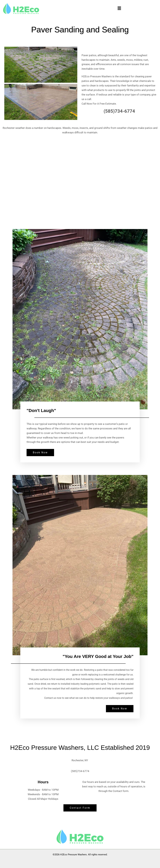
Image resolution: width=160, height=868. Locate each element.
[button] (119, 8)
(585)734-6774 (80, 771)
